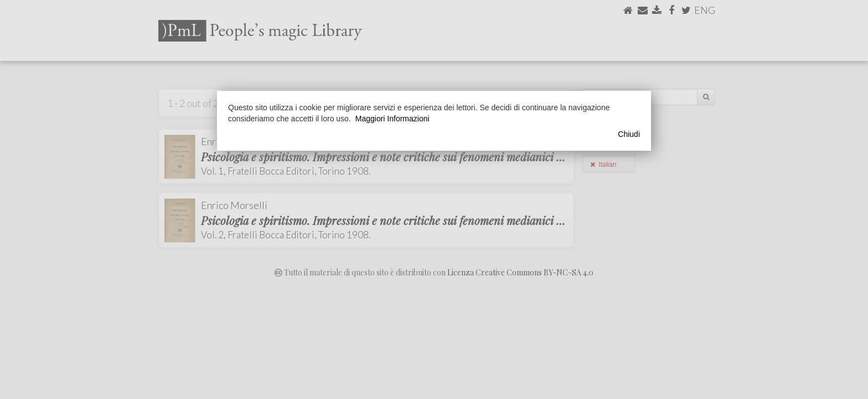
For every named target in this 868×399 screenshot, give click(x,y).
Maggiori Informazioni (392, 119)
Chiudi (629, 134)
